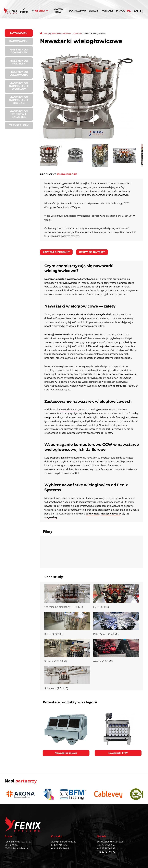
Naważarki (19, 33)
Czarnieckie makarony (57, 607)
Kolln (47, 634)
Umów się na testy (92, 252)
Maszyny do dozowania (19, 73)
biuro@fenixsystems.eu (64, 842)
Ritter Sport (100, 634)
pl (129, 11)
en (136, 11)
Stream (49, 661)
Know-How (58, 11)
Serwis (94, 11)
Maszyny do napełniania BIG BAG (19, 100)
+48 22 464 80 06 (60, 848)
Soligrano (50, 688)
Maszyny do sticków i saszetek (19, 114)
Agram (97, 661)
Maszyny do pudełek (19, 62)
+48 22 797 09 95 (106, 848)
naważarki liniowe (69, 409)
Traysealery (19, 125)
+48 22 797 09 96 (106, 852)
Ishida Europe (67, 174)
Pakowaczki (19, 41)
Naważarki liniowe (66, 753)
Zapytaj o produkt (56, 252)
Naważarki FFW (118, 753)
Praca (120, 11)
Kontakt (107, 11)
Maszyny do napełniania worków (19, 86)
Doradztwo (77, 11)
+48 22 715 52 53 (106, 845)
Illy (95, 607)
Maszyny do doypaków (19, 51)
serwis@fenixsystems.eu (110, 842)
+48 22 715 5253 (60, 845)
